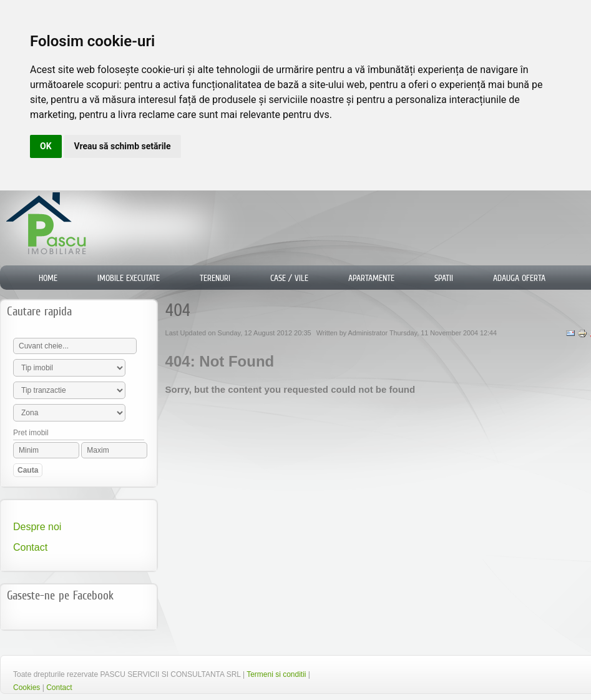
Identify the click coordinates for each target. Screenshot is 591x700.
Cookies (27, 688)
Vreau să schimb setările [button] (123, 146)
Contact (30, 547)
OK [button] (46, 146)
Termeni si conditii (276, 674)
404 (178, 310)
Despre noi (37, 527)
